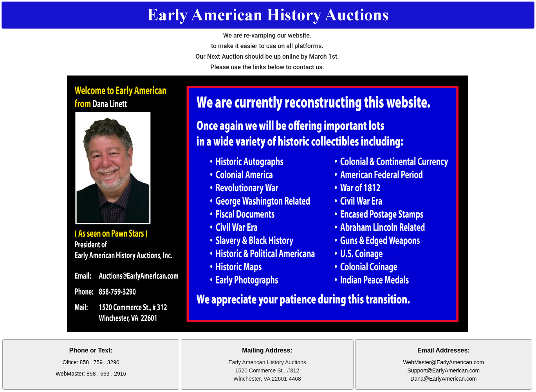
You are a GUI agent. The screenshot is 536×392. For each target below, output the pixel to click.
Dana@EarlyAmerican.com (443, 379)
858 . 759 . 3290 (100, 362)
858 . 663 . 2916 (106, 374)
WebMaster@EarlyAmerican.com (443, 362)
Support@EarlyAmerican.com (444, 370)
